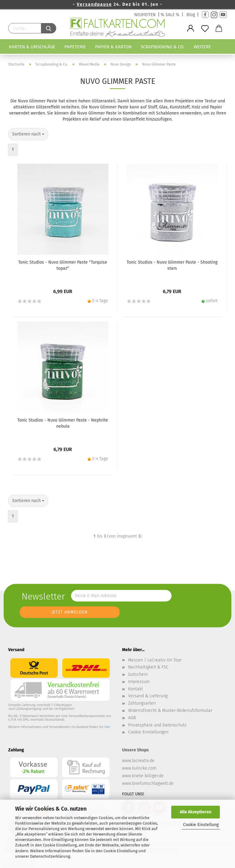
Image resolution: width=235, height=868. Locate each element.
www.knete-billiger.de (143, 776)
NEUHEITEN (145, 15)
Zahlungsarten (142, 703)
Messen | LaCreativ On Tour (155, 660)
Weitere (202, 47)
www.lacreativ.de (138, 761)
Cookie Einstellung (201, 825)
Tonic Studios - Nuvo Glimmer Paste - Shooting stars (172, 265)
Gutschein (138, 674)
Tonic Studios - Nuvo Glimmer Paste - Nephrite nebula (63, 423)
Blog (191, 15)
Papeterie (75, 47)
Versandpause (94, 4)
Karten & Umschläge (32, 47)
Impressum (139, 682)
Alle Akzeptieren (196, 812)
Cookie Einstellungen (148, 732)
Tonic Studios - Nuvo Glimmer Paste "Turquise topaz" (63, 265)
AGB (132, 718)
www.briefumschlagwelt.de (148, 783)
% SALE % (170, 15)
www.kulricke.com (139, 768)
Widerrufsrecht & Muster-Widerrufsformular (170, 711)
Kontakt (136, 689)
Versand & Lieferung (148, 696)
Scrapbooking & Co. (163, 47)
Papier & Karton (113, 47)
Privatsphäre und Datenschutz (157, 725)
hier (107, 727)
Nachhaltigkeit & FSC (148, 667)
